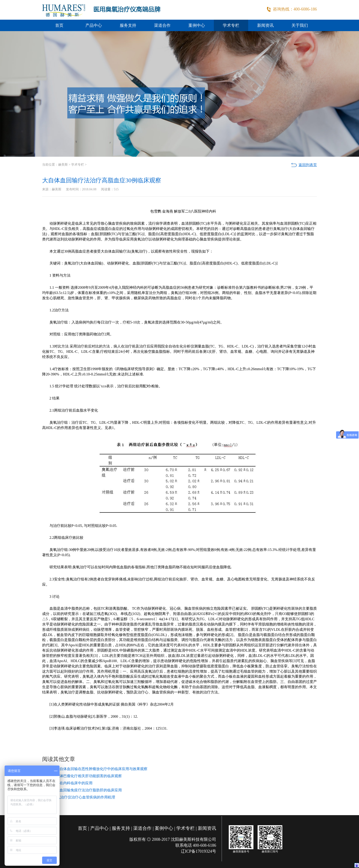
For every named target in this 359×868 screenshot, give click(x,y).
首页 (59, 25)
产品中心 (94, 25)
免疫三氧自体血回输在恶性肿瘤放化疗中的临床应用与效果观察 (96, 769)
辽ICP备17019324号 (199, 851)
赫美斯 (63, 165)
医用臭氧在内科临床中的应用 (69, 783)
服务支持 (128, 25)
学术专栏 (231, 25)
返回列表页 (308, 165)
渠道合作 (162, 25)
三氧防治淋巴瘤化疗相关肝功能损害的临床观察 (83, 776)
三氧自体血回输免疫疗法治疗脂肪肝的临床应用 (83, 790)
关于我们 (300, 25)
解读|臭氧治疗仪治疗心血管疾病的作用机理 (80, 797)
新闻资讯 (265, 25)
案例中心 (197, 25)
